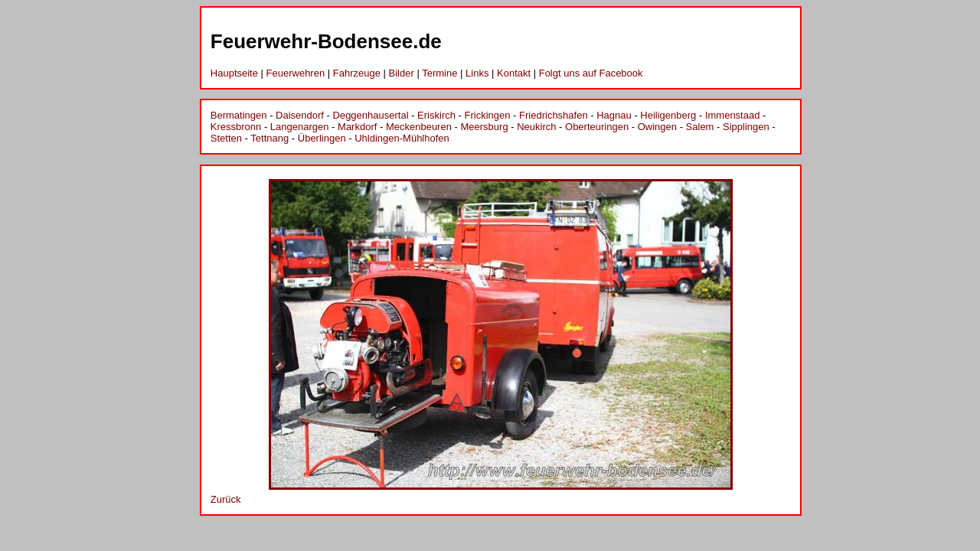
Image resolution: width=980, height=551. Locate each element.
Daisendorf (300, 115)
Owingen (657, 127)
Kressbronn (236, 127)
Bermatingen (239, 115)
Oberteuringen (597, 127)
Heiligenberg (668, 115)
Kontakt (514, 73)
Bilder (402, 73)
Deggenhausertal (371, 115)
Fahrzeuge (357, 73)
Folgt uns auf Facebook (591, 73)
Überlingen (322, 138)
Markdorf (357, 127)
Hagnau (614, 115)
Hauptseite (234, 73)
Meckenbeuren (419, 127)
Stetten (226, 138)
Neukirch (536, 127)
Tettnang (269, 138)
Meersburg (484, 127)
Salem (700, 127)
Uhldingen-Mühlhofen (402, 138)
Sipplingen (746, 127)
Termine (439, 73)
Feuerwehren (296, 73)
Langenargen (300, 127)
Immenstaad (733, 115)
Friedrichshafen (554, 115)
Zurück (226, 499)
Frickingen (488, 115)
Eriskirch (436, 115)
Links (477, 73)
